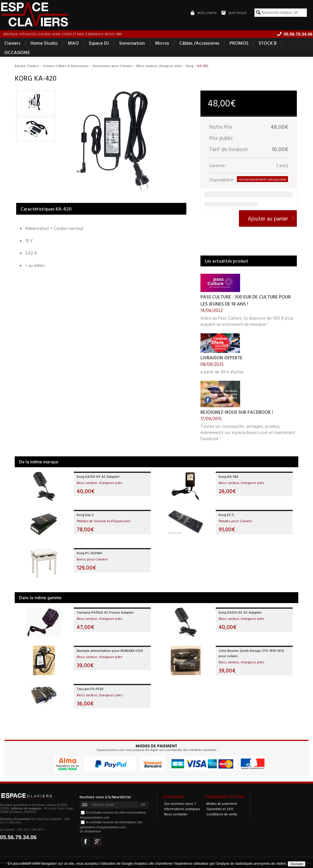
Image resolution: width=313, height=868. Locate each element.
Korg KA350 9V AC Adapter (98, 476)
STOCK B (268, 43)
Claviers (12, 43)
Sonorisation (132, 43)
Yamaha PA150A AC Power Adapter (105, 612)
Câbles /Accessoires (199, 43)
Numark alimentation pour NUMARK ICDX (110, 650)
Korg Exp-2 (85, 515)
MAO (73, 43)
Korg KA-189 (229, 476)
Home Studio (44, 43)
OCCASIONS (17, 52)
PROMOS (239, 43)
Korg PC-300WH (89, 553)
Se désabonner (90, 831)
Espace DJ (99, 43)
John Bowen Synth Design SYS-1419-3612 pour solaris (251, 653)
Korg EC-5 (226, 515)
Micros (162, 43)
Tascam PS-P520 (90, 689)
